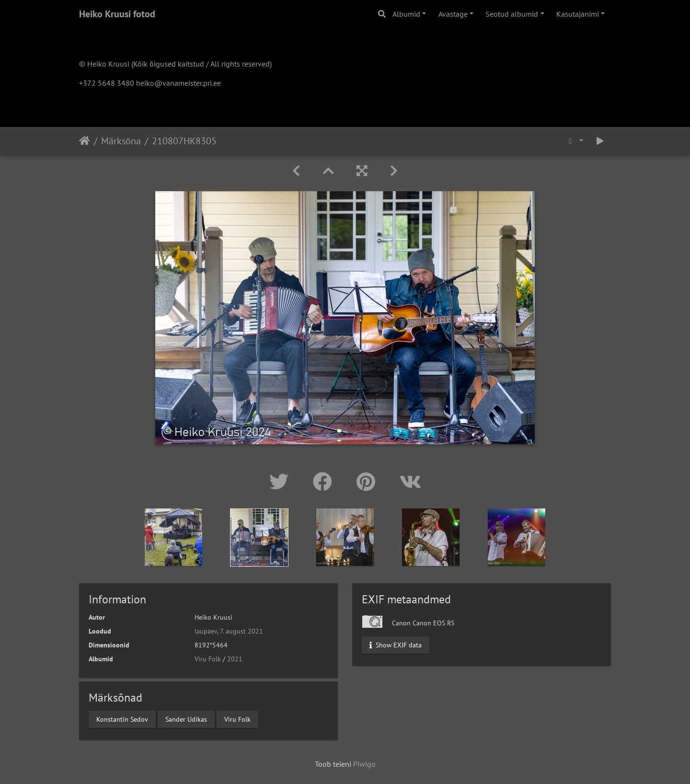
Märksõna (121, 141)
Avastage (453, 14)
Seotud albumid (512, 14)
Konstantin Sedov (122, 719)
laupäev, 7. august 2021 (229, 631)
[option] (174, 537)
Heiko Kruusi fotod (117, 14)
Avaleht (85, 141)
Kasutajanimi (578, 14)
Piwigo (364, 764)
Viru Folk (208, 659)
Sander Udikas (186, 719)
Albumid (406, 14)
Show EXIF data (396, 645)
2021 (235, 659)
